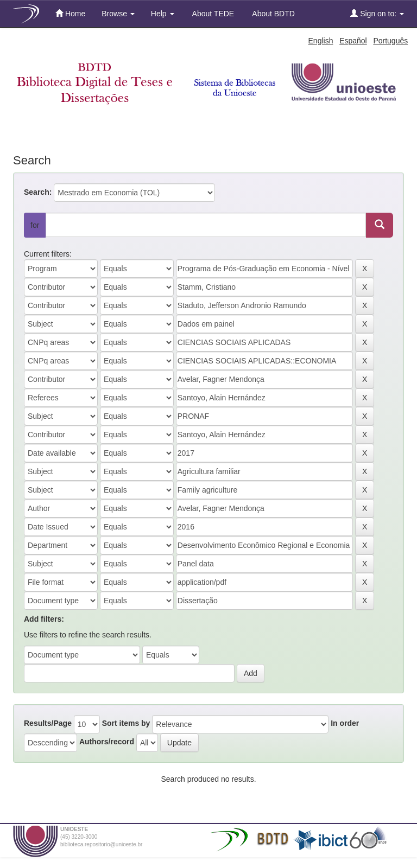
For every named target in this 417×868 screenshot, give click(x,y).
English (321, 41)
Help (163, 14)
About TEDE (213, 14)
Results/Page (48, 723)
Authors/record (107, 742)
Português (390, 41)
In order (345, 723)
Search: (38, 192)
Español (353, 41)
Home (70, 13)
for (35, 225)
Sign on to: (377, 13)
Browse (118, 14)
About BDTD (273, 14)
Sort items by (126, 723)
